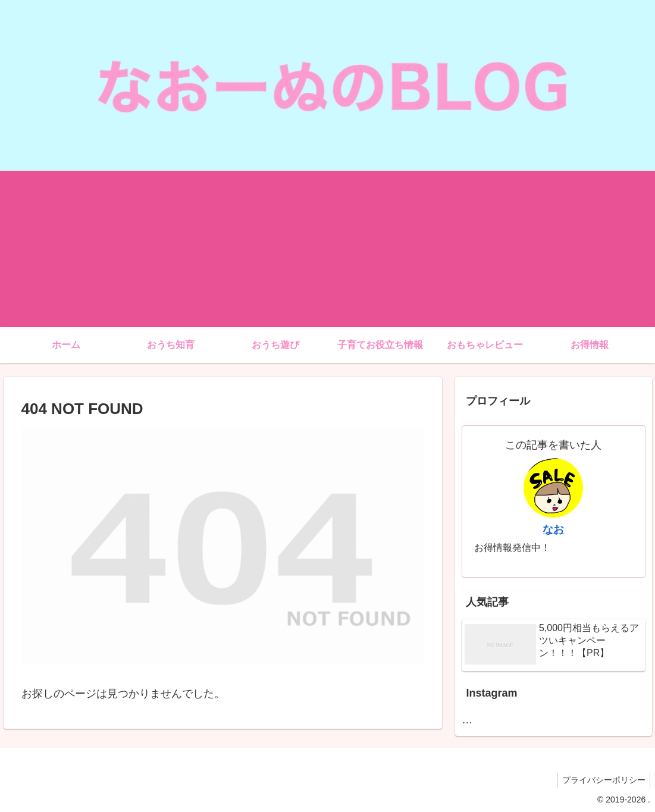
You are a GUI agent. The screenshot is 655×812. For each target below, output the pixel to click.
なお (553, 529)
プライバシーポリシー (602, 780)
